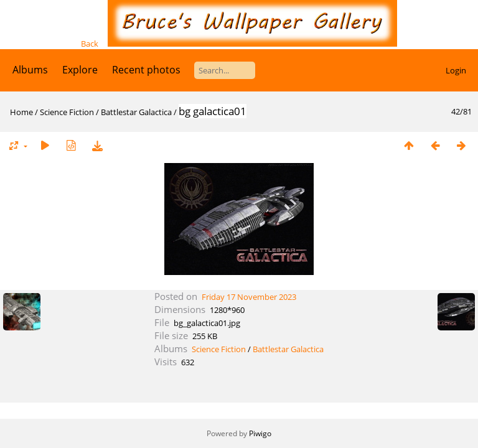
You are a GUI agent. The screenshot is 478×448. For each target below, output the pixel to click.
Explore (80, 70)
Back (90, 44)
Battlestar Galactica (136, 112)
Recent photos (146, 70)
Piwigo (260, 433)
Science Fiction (67, 112)
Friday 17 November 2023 (249, 297)
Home (21, 112)
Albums (30, 70)
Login (456, 70)
